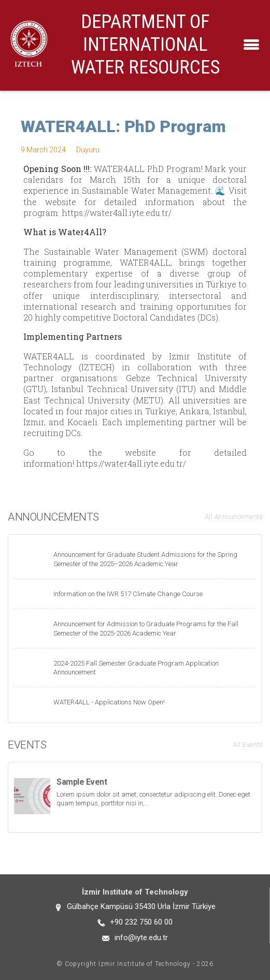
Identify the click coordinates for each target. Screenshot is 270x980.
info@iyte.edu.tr (141, 938)
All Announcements (234, 517)
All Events (248, 745)
